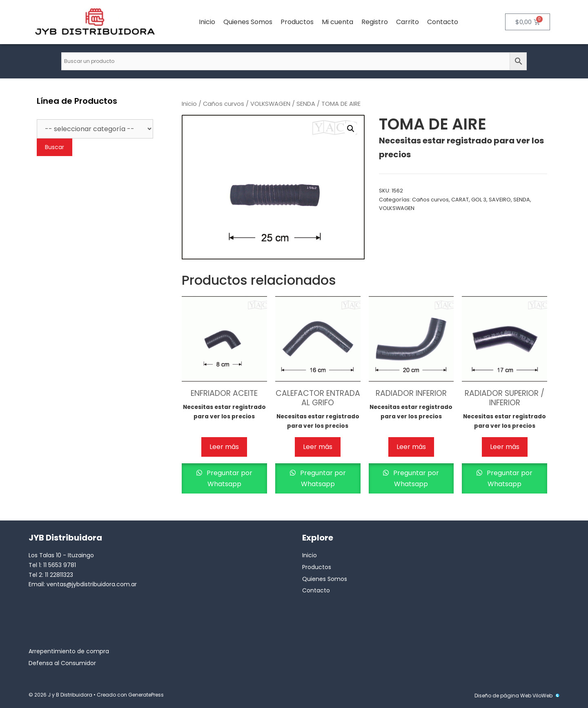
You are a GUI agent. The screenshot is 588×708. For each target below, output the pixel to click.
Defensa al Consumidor (62, 663)
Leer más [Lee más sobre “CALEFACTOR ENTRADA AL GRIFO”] (318, 447)
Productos (297, 22)
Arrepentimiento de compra (69, 651)
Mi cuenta (337, 22)
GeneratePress (146, 695)
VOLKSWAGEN (270, 104)
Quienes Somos (248, 22)
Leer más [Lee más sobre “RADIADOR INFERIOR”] (411, 447)
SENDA (306, 104)
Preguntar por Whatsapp (229, 478)
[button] (351, 129)
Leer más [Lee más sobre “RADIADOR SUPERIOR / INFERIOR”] (505, 447)
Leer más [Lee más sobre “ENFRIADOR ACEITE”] (224, 447)
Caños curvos (224, 104)
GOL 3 (479, 200)
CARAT (460, 200)
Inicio (207, 22)
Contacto (443, 22)
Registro (375, 22)
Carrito (408, 22)
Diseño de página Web (503, 696)
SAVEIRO (500, 200)
